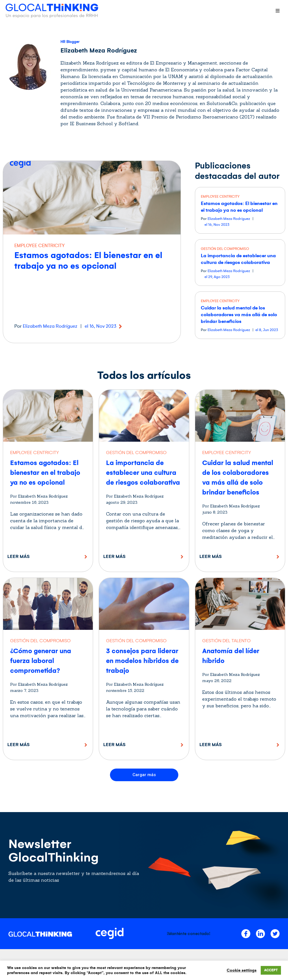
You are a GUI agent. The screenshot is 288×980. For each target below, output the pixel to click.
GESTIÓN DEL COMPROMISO (225, 249)
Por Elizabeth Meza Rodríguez (39, 496)
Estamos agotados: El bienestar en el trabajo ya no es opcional (45, 473)
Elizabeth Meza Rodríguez (50, 326)
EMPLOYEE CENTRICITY (40, 246)
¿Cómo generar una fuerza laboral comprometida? (41, 661)
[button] (144, 775)
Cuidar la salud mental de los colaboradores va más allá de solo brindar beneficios (239, 315)
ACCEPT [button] (271, 970)
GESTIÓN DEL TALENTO (226, 641)
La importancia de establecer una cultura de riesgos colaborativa (143, 473)
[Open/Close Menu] (277, 11)
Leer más (18, 556)
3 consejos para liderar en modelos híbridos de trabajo (142, 661)
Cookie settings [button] (242, 970)
